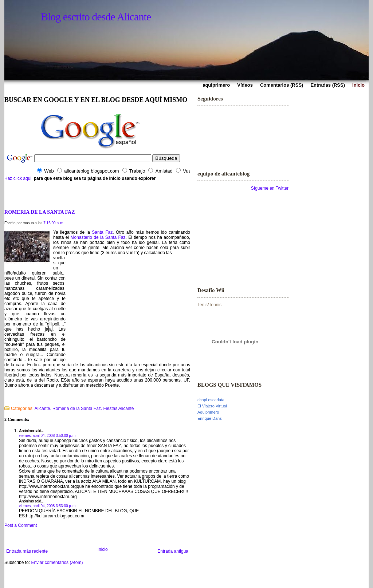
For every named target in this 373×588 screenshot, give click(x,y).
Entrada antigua (173, 551)
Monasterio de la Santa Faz (98, 237)
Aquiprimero (208, 412)
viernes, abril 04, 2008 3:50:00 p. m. (48, 436)
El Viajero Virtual (212, 406)
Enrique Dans (210, 418)
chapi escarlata (211, 400)
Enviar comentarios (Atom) (57, 563)
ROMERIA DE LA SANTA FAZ (40, 212)
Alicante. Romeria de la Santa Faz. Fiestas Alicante (84, 409)
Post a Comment (21, 525)
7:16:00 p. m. (54, 223)
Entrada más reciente (27, 551)
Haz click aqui (18, 178)
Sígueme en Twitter (270, 188)
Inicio (103, 549)
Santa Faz (102, 232)
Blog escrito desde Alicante (96, 17)
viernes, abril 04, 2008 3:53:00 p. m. (48, 506)
